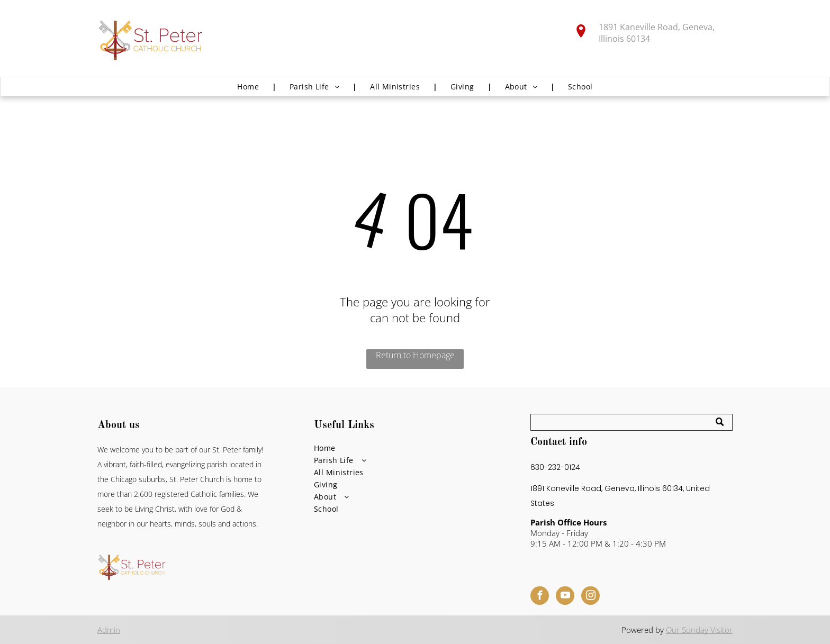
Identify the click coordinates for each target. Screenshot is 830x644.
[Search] (631, 422)
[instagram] (590, 597)
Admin (109, 630)
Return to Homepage (415, 355)
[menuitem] (250, 87)
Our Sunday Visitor (699, 630)
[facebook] (540, 597)
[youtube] (565, 597)
